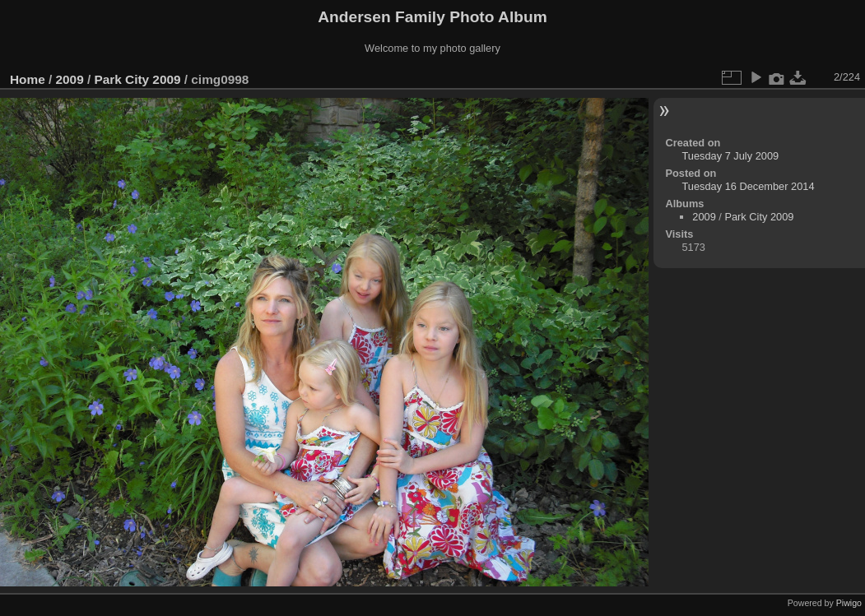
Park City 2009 (137, 79)
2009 (70, 79)
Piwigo (849, 603)
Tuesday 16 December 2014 (749, 186)
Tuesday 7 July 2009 (731, 156)
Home (28, 79)
